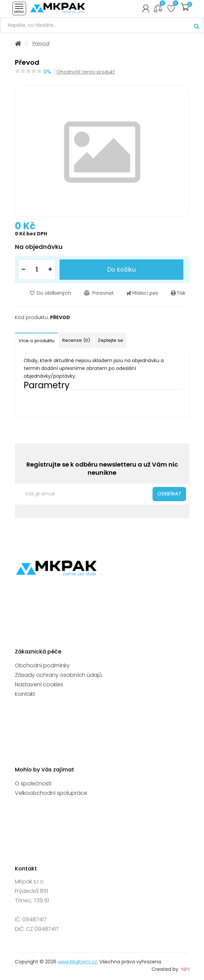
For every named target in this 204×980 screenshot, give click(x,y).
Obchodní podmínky (42, 665)
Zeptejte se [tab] (110, 340)
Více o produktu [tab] (37, 341)
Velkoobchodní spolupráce (51, 793)
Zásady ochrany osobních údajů (58, 675)
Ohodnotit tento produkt (86, 72)
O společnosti (33, 783)
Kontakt (25, 694)
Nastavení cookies (39, 684)
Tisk (178, 293)
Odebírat (169, 494)
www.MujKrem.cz (77, 962)
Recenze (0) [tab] (76, 340)
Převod (41, 44)
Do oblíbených (50, 293)
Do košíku (121, 269)
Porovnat (99, 293)
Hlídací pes (142, 293)
